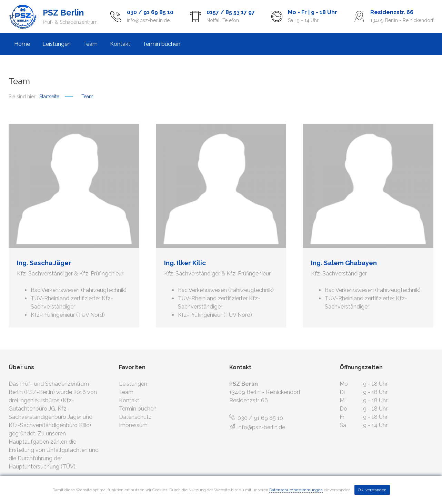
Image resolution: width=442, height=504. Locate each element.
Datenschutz (135, 417)
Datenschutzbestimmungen (296, 490)
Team (90, 44)
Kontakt (120, 44)
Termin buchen (162, 44)
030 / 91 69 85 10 (256, 418)
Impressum (133, 425)
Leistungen (57, 44)
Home (22, 44)
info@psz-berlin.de (257, 427)
